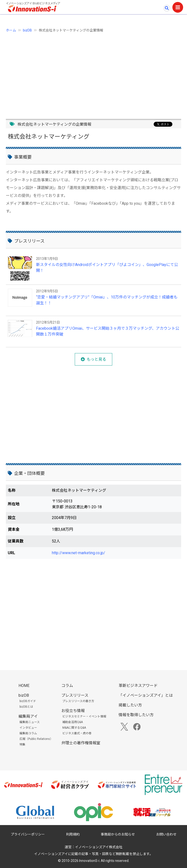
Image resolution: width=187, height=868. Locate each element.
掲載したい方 (130, 705)
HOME (24, 686)
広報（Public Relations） (36, 739)
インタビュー (28, 728)
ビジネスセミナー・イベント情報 (84, 716)
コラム (67, 686)
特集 (22, 745)
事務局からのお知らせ (118, 834)
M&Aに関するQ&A (74, 728)
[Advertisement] (93, 73)
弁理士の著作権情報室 (81, 743)
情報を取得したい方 (136, 715)
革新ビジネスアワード (138, 686)
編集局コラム (28, 733)
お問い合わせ (166, 834)
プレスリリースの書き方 (78, 701)
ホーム (11, 30)
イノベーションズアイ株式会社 (99, 847)
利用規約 (73, 834)
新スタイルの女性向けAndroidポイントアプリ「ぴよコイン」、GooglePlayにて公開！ (107, 268)
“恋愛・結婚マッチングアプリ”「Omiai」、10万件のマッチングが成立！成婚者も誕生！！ (107, 300)
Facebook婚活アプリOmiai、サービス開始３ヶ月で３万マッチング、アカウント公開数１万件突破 (108, 331)
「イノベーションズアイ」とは (146, 695)
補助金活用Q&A (73, 722)
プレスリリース (75, 695)
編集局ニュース (30, 722)
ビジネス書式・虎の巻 (77, 733)
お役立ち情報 (73, 711)
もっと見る (96, 359)
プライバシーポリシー (28, 834)
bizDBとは (26, 707)
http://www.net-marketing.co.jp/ (79, 553)
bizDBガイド (28, 701)
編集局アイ (28, 716)
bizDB (27, 30)
